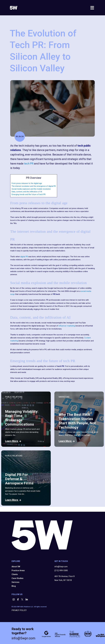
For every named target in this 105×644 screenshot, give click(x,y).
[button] (14, 600)
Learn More (13, 441)
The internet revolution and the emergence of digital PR (34, 186)
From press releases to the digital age (27, 183)
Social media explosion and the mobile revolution (31, 189)
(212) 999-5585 (61, 570)
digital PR (24, 257)
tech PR (29, 164)
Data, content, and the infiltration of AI (27, 192)
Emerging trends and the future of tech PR (29, 194)
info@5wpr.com (61, 567)
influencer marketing (67, 326)
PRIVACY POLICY (19, 610)
